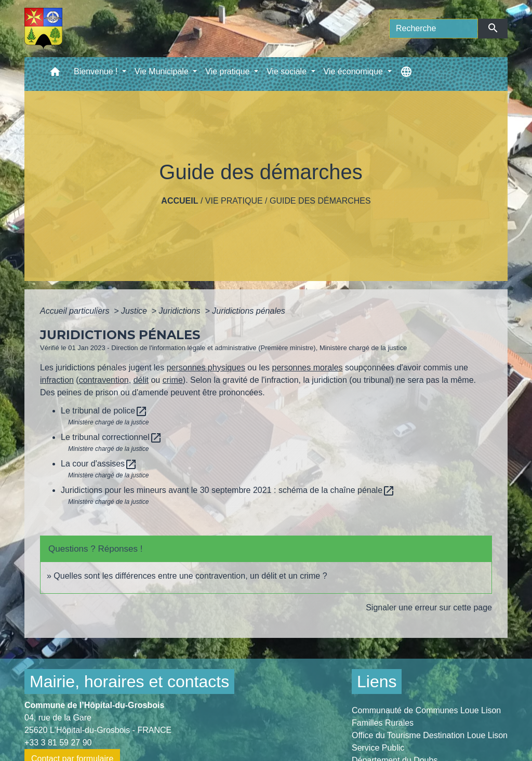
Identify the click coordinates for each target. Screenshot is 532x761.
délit (141, 380)
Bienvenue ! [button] (97, 71)
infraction (57, 380)
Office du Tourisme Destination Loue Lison (430, 735)
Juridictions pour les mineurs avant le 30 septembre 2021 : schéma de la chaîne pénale (228, 490)
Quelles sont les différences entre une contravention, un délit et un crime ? (190, 576)
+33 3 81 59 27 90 (58, 743)
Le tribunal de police (104, 411)
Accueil (179, 201)
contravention (104, 380)
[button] (55, 74)
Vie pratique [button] (229, 71)
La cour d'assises (99, 464)
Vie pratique (234, 201)
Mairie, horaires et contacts (129, 682)
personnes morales (308, 368)
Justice (135, 311)
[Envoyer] (493, 29)
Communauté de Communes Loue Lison (426, 710)
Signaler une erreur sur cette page (429, 608)
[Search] (434, 29)
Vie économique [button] (355, 71)
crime (173, 380)
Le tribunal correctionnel (111, 437)
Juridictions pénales (249, 311)
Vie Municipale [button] (163, 71)
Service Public (378, 748)
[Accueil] (43, 29)
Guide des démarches (320, 201)
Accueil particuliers (76, 311)
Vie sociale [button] (288, 71)
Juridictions (181, 311)
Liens (377, 682)
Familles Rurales (383, 723)
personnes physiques (206, 368)
